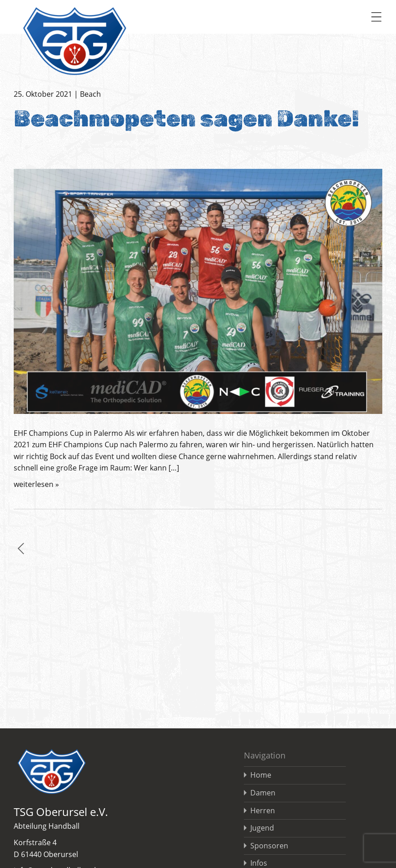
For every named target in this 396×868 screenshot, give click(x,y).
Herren (263, 810)
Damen (263, 793)
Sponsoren (269, 846)
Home (261, 775)
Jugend (262, 828)
